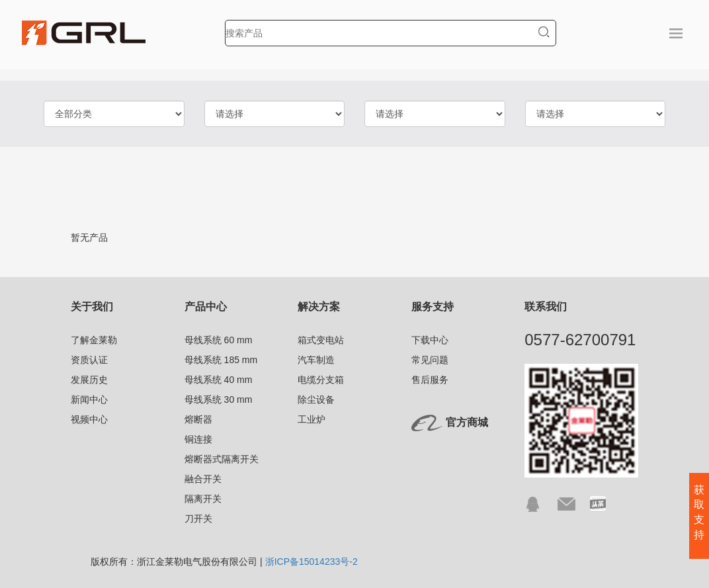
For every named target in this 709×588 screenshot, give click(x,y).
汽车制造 (316, 360)
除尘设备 (316, 399)
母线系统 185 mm (221, 360)
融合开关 (203, 479)
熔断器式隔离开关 (222, 459)
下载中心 (430, 340)
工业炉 (312, 419)
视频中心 (89, 419)
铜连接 (198, 439)
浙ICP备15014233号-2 (312, 562)
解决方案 (319, 307)
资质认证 (89, 360)
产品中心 (206, 307)
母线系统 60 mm (219, 340)
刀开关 (198, 519)
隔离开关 (203, 499)
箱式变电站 (321, 340)
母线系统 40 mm (219, 380)
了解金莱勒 (94, 340)
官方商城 (467, 422)
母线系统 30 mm (219, 399)
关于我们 (92, 307)
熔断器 (198, 419)
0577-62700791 (580, 340)
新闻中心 (89, 399)
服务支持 (433, 307)
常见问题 (430, 360)
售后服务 (430, 380)
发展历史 (89, 380)
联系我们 (546, 307)
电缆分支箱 (321, 380)
